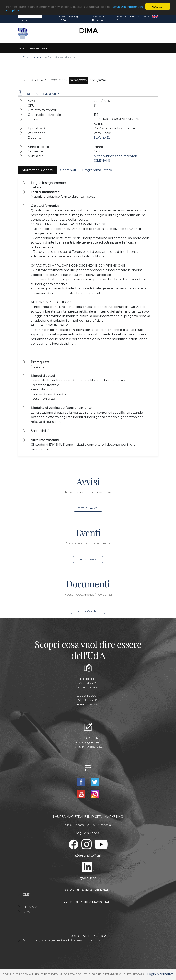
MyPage (74, 16)
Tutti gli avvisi (88, 508)
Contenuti (68, 170)
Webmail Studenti (122, 18)
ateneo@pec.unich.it (91, 742)
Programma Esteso (97, 170)
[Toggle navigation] (154, 33)
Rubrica (135, 16)
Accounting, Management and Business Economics (61, 940)
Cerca (24, 20)
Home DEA (62, 18)
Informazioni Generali (37, 170)
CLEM (27, 895)
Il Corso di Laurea (31, 57)
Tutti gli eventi (88, 559)
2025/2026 (98, 80)
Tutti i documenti (88, 611)
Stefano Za (102, 137)
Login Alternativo (160, 974)
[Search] (30, 16)
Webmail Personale (98, 18)
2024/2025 (59, 80)
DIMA (27, 912)
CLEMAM (30, 907)
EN (155, 17)
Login (146, 16)
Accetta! (158, 6)
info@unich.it (92, 738)
